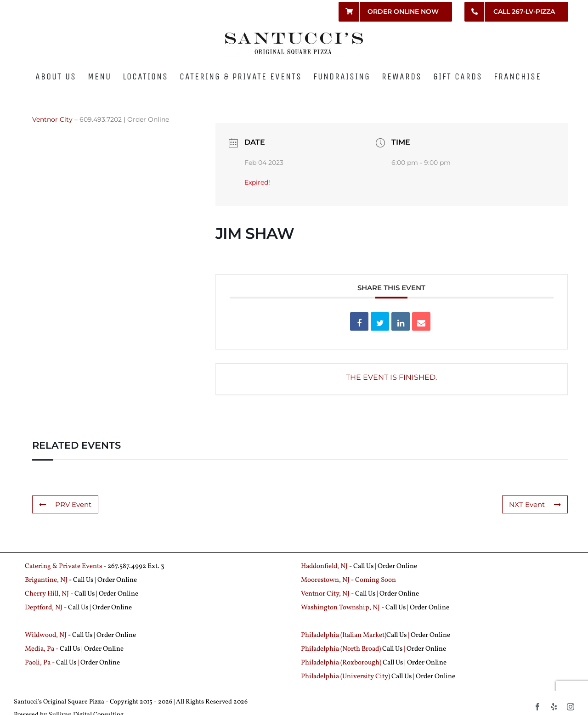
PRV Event (65, 504)
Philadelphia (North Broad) (341, 649)
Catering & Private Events (63, 566)
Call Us (363, 566)
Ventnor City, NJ (325, 594)
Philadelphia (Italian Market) (344, 635)
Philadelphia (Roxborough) (341, 663)
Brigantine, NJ (46, 580)
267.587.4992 (127, 566)
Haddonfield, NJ (325, 566)
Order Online (148, 119)
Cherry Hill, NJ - (50, 594)
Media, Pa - (42, 649)
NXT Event (535, 504)
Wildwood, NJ (46, 635)
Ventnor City (52, 119)
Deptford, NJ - (46, 608)
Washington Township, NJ (340, 608)
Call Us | (85, 580)
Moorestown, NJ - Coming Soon (348, 580)
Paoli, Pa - (40, 663)
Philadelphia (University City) (346, 677)
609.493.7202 (101, 119)
